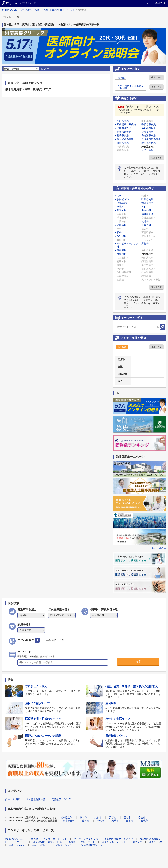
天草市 (113, 817)
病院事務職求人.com (92, 845)
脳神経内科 (123, 199)
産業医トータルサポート (82, 842)
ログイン (147, 3)
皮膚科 (145, 221)
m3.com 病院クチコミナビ (119, 839)
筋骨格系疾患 (124, 132)
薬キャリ (137, 842)
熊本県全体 (66, 817)
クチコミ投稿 (12, 799)
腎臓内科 (122, 254)
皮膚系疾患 (147, 132)
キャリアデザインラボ (86, 839)
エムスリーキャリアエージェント (49, 839)
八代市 (98, 817)
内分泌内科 (147, 254)
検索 (138, 662)
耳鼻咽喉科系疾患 (126, 124)
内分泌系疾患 (149, 135)
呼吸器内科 (147, 199)
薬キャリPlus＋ (40, 845)
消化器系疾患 (149, 128)
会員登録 (160, 3)
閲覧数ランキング (61, 799)
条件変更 (122, 347)
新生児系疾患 (149, 143)
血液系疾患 (123, 143)
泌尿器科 (122, 225)
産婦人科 (146, 225)
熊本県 (121, 78)
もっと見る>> (159, 548)
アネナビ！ (20, 842)
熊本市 (83, 817)
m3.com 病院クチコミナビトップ (59, 10)
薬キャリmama (17, 845)
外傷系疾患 (147, 147)
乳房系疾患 (123, 135)
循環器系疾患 (124, 128)
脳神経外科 (147, 214)
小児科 (120, 207)
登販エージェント (65, 845)
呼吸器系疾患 (149, 124)
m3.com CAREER (15, 839)
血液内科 (122, 250)
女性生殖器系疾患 (151, 139)
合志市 (142, 817)
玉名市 (127, 817)
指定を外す (157, 77)
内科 (119, 196)
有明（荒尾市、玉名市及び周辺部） (131, 87)
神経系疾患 (123, 121)
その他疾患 (147, 150)
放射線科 (122, 236)
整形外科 (122, 210)
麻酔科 (145, 243)
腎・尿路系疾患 (125, 139)
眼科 (119, 232)
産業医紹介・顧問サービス (47, 842)
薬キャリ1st (155, 842)
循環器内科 (147, 203)
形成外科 (146, 210)
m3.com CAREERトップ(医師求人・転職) (21, 10)
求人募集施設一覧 (36, 799)
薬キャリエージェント (114, 842)
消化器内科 (123, 203)
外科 (144, 207)
